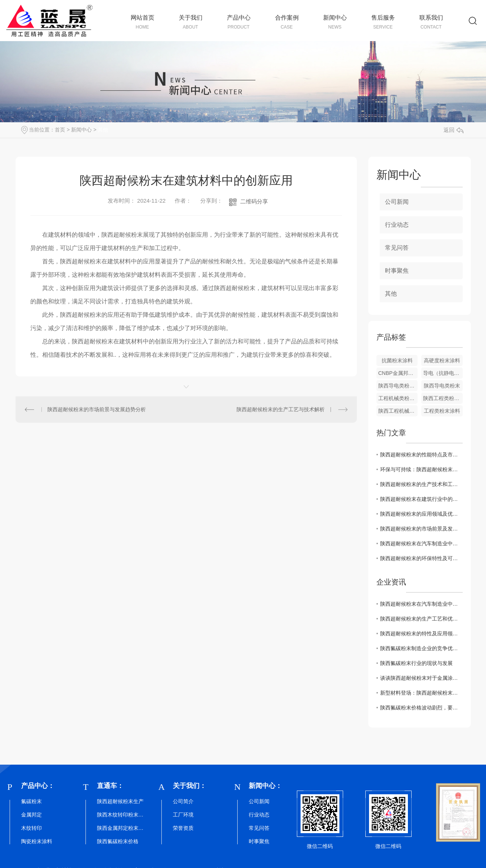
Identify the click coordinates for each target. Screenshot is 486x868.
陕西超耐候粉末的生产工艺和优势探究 (421, 619)
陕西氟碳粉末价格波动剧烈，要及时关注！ (421, 708)
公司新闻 (397, 202)
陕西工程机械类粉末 (398, 411)
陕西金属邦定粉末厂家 (121, 828)
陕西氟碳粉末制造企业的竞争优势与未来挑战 (421, 648)
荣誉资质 (183, 828)
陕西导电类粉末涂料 (398, 386)
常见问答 (397, 248)
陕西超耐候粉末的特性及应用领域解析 (421, 633)
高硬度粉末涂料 (442, 360)
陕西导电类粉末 (442, 386)
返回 (453, 130)
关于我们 (191, 22)
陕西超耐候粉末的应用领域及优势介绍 (421, 514)
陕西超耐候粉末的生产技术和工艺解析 (421, 484)
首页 (60, 130)
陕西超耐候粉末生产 (120, 801)
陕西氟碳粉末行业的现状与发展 (416, 663)
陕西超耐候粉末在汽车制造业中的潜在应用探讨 (421, 543)
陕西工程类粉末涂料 (443, 398)
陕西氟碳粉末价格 (118, 841)
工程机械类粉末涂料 (398, 398)
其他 (103, 130)
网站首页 (143, 22)
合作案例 (287, 22)
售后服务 (383, 22)
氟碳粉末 (31, 801)
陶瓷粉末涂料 (37, 841)
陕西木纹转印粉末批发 (121, 815)
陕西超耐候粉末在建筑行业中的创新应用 (421, 499)
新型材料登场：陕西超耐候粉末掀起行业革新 (421, 693)
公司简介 (183, 801)
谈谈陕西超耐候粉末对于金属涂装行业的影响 (421, 678)
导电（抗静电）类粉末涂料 (443, 373)
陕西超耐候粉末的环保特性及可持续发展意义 (421, 558)
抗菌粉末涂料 (397, 360)
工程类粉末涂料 (442, 411)
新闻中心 (335, 22)
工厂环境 (183, 815)
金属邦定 (31, 815)
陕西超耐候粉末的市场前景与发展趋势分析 (97, 409)
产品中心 (239, 22)
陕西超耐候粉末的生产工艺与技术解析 (281, 409)
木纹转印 (31, 828)
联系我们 (431, 22)
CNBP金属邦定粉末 (398, 373)
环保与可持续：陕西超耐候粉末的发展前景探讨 (421, 469)
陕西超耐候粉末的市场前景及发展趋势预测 (421, 529)
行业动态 (397, 225)
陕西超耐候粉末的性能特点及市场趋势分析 (421, 455)
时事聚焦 (397, 271)
